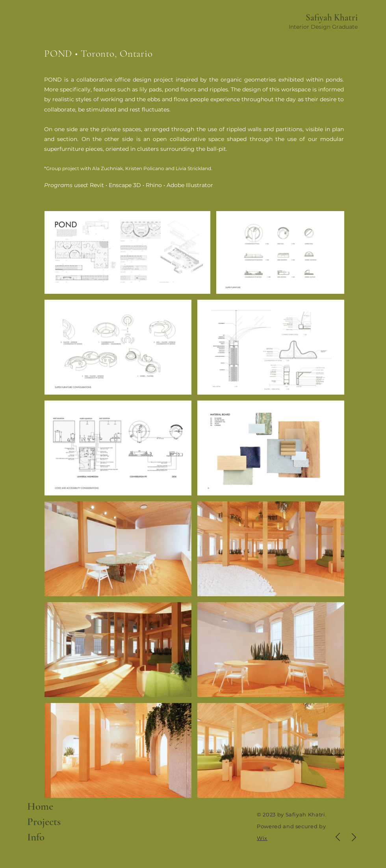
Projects (44, 822)
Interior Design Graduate (323, 27)
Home (40, 806)
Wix (262, 838)
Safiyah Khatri (332, 18)
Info (36, 837)
